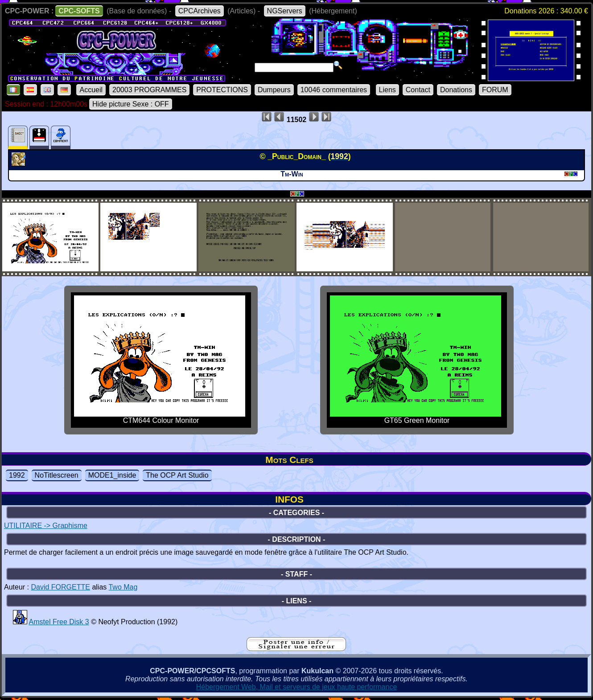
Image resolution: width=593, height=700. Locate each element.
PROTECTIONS (222, 90)
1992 (17, 475)
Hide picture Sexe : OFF (131, 104)
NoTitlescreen (57, 475)
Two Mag (123, 587)
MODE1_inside (112, 475)
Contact (418, 90)
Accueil (91, 90)
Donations (456, 90)
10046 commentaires (334, 90)
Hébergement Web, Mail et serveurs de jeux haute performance (297, 687)
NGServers (285, 11)
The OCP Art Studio (177, 475)
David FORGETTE (60, 587)
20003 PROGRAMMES (149, 90)
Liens (387, 90)
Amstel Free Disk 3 (59, 622)
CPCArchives (200, 11)
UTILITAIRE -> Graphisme (46, 526)
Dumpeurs (274, 90)
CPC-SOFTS (79, 11)
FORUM (495, 90)
